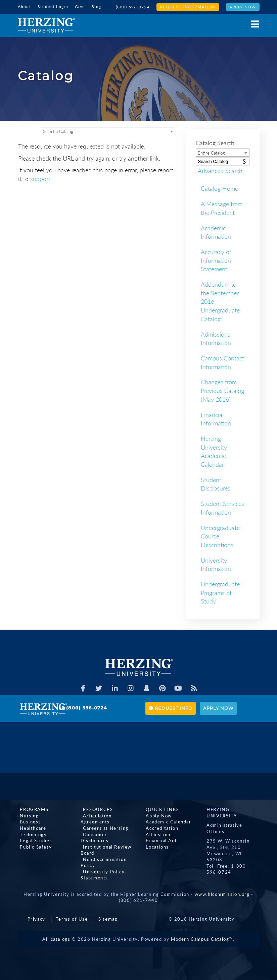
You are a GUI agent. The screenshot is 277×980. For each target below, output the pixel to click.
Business (28, 821)
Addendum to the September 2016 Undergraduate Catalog (220, 301)
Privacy (36, 918)
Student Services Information (222, 507)
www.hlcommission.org (222, 893)
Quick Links (160, 809)
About (25, 7)
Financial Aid (159, 840)
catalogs (61, 938)
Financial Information (216, 418)
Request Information (188, 7)
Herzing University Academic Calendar (214, 451)
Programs (32, 809)
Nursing (27, 815)
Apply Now (243, 7)
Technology (31, 834)
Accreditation (160, 827)
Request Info (171, 707)
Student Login (53, 7)
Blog (96, 7)
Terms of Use (72, 918)
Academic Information (216, 232)
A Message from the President (222, 208)
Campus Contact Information (222, 362)
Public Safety (34, 846)
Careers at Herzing (103, 827)
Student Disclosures (216, 483)
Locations (155, 846)
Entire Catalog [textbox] (211, 152)
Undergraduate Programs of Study (220, 592)
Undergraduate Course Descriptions (220, 536)
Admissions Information (216, 338)
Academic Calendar (166, 821)
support (40, 178)
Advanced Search (218, 170)
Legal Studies (34, 840)
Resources (96, 809)
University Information (216, 564)
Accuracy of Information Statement (216, 260)
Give (80, 7)
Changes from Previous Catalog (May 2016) (222, 390)
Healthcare (31, 827)
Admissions (157, 834)
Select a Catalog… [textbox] (60, 131)
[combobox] (108, 130)
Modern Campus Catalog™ (202, 938)
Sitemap (108, 918)
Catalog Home (219, 188)
